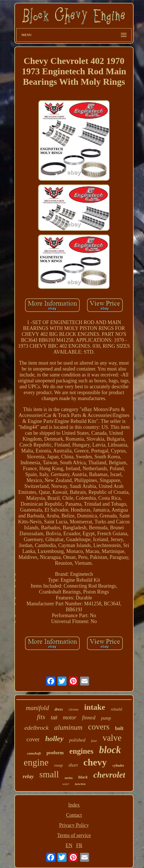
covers (99, 727)
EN (69, 845)
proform (55, 753)
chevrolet (109, 775)
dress (59, 709)
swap (58, 765)
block (110, 750)
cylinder (118, 766)
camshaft (34, 753)
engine (36, 762)
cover (33, 739)
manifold (37, 708)
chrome (74, 709)
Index (74, 805)
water (66, 784)
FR (79, 845)
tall (54, 718)
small (49, 774)
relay (28, 776)
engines (81, 751)
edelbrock (37, 728)
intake (95, 707)
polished (77, 740)
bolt (119, 728)
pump (106, 718)
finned (89, 718)
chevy (95, 762)
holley (54, 739)
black (83, 777)
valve (112, 738)
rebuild (116, 709)
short (73, 765)
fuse (94, 741)
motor (70, 717)
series (69, 778)
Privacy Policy (74, 825)
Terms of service (74, 835)
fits (41, 717)
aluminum (68, 727)
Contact (74, 815)
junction (80, 784)
